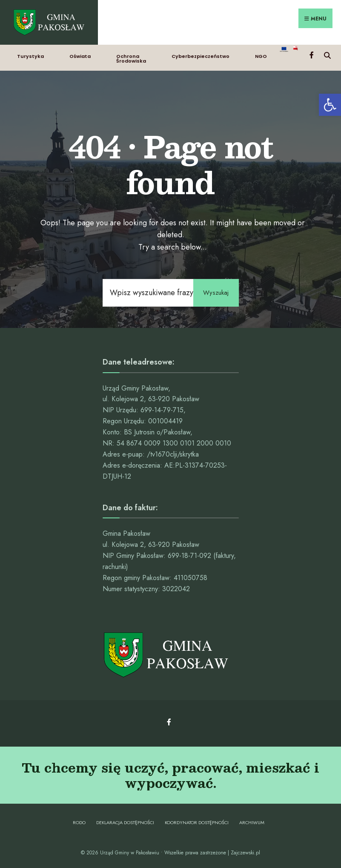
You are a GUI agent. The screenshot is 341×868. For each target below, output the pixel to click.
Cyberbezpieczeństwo (201, 54)
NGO (261, 54)
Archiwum (252, 821)
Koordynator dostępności (197, 821)
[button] (330, 105)
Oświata (80, 54)
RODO (79, 821)
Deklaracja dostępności (125, 821)
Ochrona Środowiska (131, 56)
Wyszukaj (215, 291)
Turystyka (30, 54)
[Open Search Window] (327, 53)
